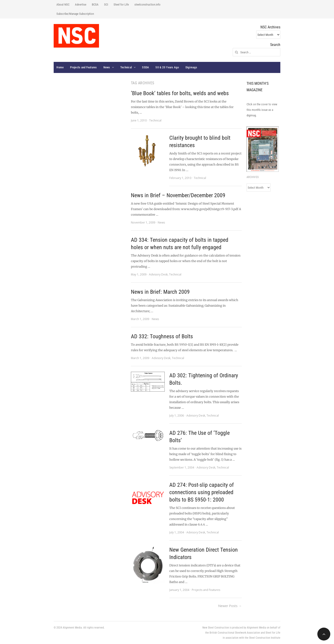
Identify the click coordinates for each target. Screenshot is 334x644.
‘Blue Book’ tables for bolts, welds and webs (180, 93)
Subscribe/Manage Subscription (75, 14)
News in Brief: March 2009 (160, 292)
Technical (126, 67)
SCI (106, 5)
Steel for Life (121, 5)
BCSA (95, 5)
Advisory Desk (158, 274)
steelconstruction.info (147, 5)
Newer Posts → (230, 606)
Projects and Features (83, 67)
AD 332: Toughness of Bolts (162, 336)
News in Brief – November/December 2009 (178, 195)
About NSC (63, 5)
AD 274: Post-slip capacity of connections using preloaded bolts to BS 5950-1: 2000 (202, 492)
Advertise (81, 5)
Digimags (191, 67)
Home (60, 67)
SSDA (145, 67)
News (107, 67)
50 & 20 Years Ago (167, 67)
